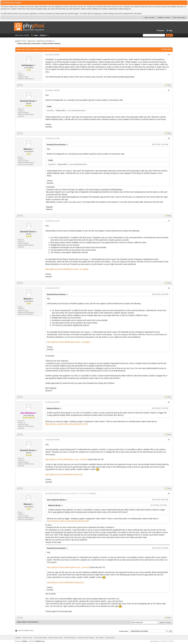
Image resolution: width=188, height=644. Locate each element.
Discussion (32, 41)
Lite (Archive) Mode (40, 638)
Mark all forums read (56, 638)
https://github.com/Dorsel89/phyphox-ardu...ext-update (67, 269)
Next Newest (33, 622)
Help (171, 31)
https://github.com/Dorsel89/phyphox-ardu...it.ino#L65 (67, 459)
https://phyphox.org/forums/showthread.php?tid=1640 (66, 424)
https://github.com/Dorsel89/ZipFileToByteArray (64, 475)
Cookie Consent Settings (86, 638)
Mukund (28, 149)
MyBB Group (40, 641)
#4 (169, 221)
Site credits (100, 638)
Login (36, 35)
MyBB (25, 641)
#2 (169, 90)
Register (43, 35)
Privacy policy (110, 638)
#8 (169, 493)
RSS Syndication (70, 638)
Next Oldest (22, 622)
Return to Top (27, 638)
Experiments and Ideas (44, 41)
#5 (169, 288)
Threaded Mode (166, 49)
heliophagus (27, 65)
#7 (169, 440)
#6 (169, 402)
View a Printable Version (26, 630)
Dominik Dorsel (28, 101)
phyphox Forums (21, 41)
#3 (169, 138)
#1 (169, 55)
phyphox (18, 638)
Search (161, 31)
